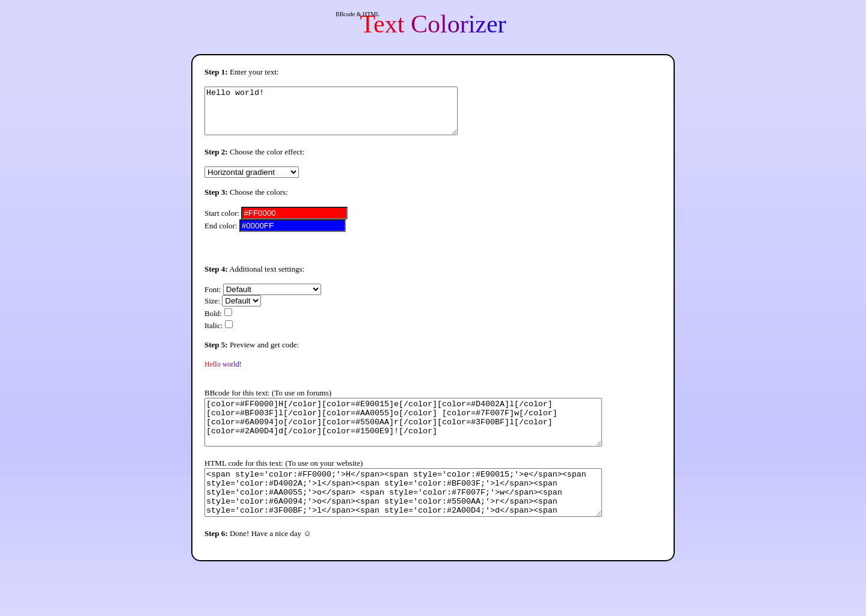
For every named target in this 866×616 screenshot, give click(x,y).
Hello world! (346, 115)
